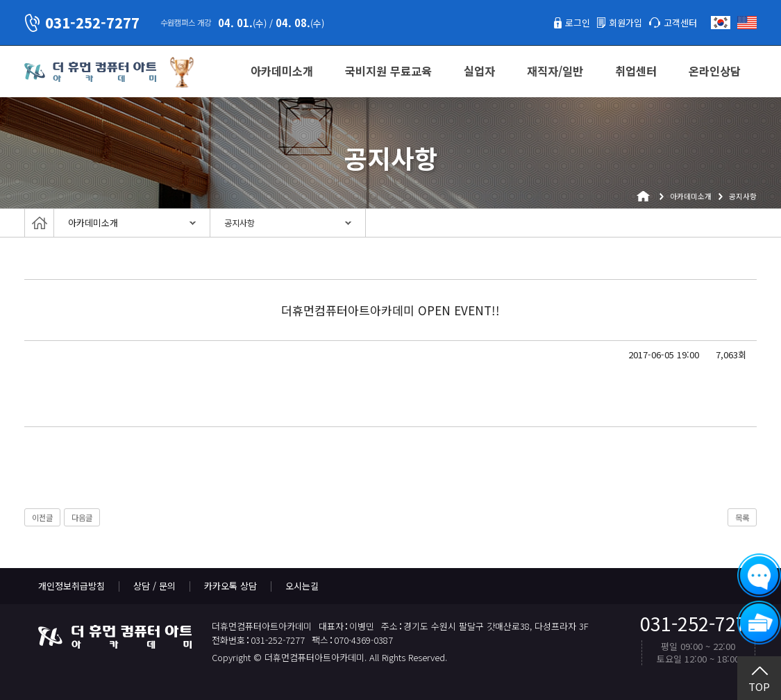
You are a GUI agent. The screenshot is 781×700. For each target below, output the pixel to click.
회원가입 (625, 23)
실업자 (479, 71)
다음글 (82, 517)
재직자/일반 (555, 71)
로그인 (578, 23)
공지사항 (240, 223)
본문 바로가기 (0, 0)
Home (39, 223)
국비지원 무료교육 (388, 71)
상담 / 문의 (154, 586)
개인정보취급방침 (72, 586)
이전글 (42, 517)
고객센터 (680, 23)
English (747, 23)
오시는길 (302, 586)
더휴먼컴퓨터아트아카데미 (90, 72)
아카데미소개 (282, 71)
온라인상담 (715, 71)
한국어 (721, 23)
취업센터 (636, 71)
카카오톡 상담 (230, 586)
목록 (742, 517)
